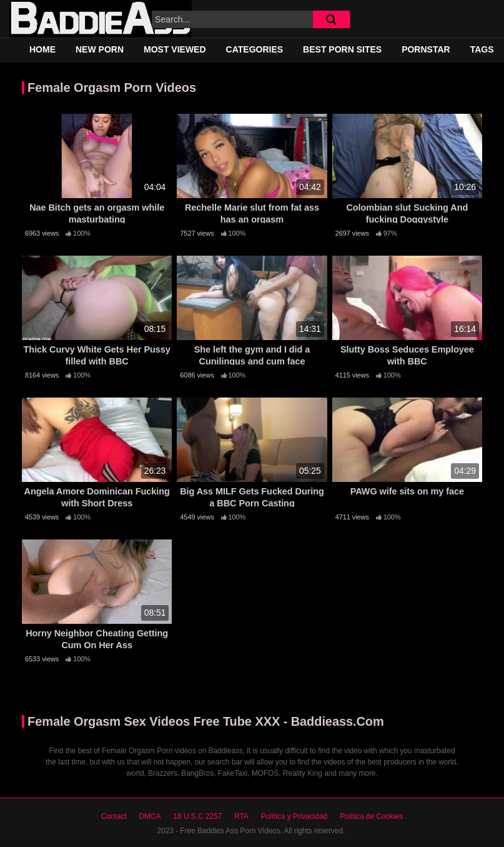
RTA (241, 816)
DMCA (150, 816)
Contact (114, 816)
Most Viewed (175, 49)
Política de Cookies (371, 816)
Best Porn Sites (342, 49)
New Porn (100, 49)
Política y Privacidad (294, 816)
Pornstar (426, 49)
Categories (255, 49)
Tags (482, 49)
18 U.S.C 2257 (197, 816)
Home (42, 49)
